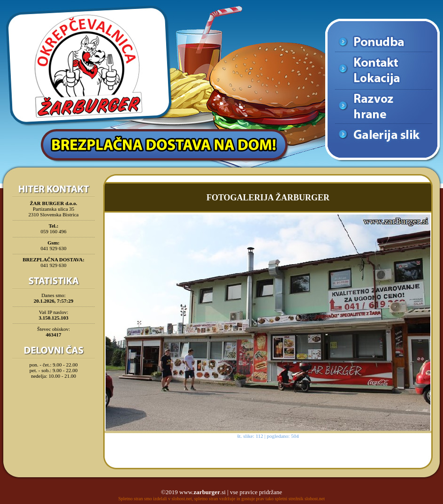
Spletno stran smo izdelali (143, 499)
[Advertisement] (53, 405)
